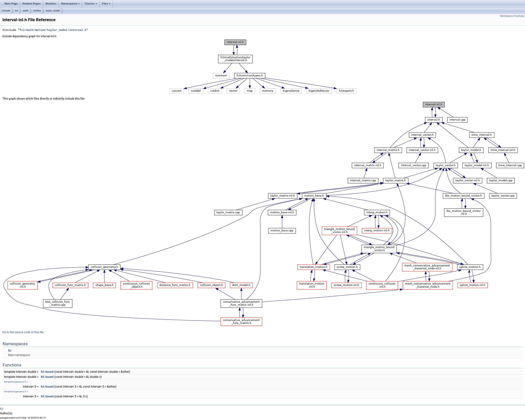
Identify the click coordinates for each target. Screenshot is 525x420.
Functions (519, 16)
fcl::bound (47, 372)
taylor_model (53, 11)
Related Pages (31, 4)
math (25, 11)
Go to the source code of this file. (23, 332)
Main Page (11, 4)
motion (37, 11)
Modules (51, 4)
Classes (91, 4)
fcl (17, 11)
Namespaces (71, 4)
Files (106, 4)
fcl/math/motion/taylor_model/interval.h (53, 30)
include (6, 11)
